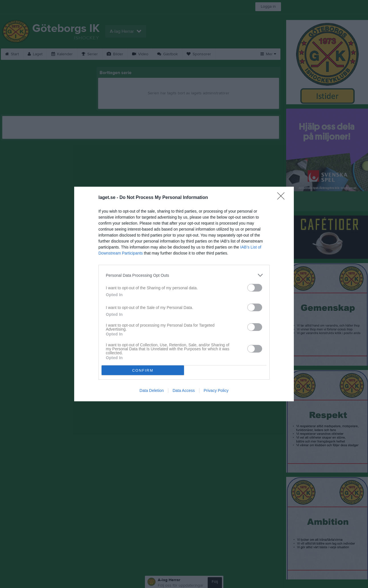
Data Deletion (152, 390)
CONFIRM (143, 370)
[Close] (283, 198)
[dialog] (184, 294)
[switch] (255, 288)
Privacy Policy (216, 390)
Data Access (184, 390)
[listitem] (184, 275)
